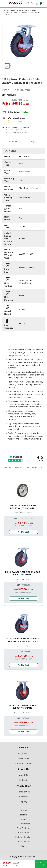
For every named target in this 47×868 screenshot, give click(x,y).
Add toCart (40, 864)
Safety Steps (23, 841)
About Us (24, 775)
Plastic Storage (24, 824)
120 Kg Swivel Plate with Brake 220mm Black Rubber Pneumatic (22, 640)
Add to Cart (23, 532)
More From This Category (13, 467)
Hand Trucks (24, 833)
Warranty (23, 797)
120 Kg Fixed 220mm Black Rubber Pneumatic (22, 706)
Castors (24, 810)
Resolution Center (24, 763)
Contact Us (24, 780)
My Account (23, 753)
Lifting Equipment (24, 828)
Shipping (34, 141)
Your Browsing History (34, 467)
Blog (23, 846)
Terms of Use (24, 792)
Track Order (23, 758)
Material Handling (23, 837)
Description (13, 141)
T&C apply (24, 132)
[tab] (13, 141)
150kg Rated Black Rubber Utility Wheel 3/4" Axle (22, 507)
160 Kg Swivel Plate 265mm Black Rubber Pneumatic (22, 573)
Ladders (24, 819)
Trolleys (23, 815)
